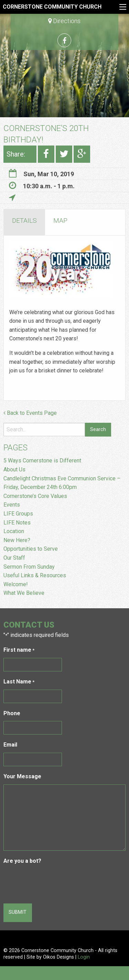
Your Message (22, 776)
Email (10, 745)
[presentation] (56, 882)
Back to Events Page (30, 413)
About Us (14, 469)
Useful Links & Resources (35, 575)
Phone (12, 713)
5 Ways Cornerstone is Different (42, 461)
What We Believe (24, 593)
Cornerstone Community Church (52, 7)
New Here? (17, 540)
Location (14, 531)
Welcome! (16, 584)
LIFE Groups (18, 514)
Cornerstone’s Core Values (35, 496)
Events (12, 505)
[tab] (24, 222)
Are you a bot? (22, 861)
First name (19, 650)
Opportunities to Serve (31, 549)
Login (84, 957)
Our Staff (14, 558)
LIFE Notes (17, 523)
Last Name (19, 682)
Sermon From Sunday (29, 567)
